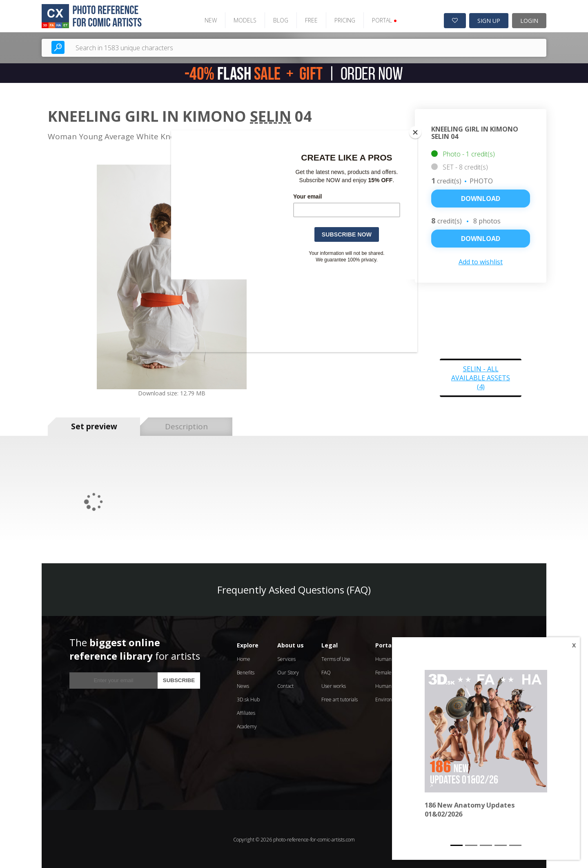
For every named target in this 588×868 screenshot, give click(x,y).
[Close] (415, 132)
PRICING (342, 19)
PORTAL (382, 19)
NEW (208, 19)
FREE (309, 19)
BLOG (278, 19)
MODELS (243, 19)
